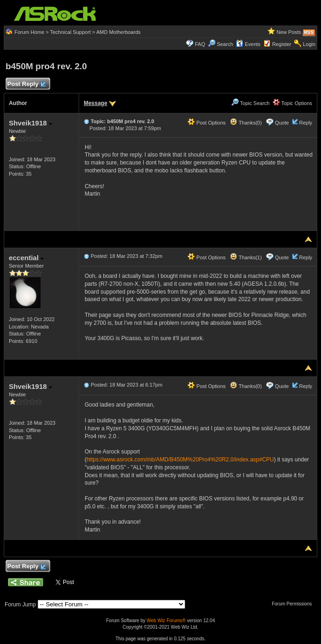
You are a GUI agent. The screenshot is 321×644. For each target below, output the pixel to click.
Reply (306, 123)
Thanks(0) (246, 123)
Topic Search (250, 103)
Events (248, 44)
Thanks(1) (246, 257)
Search (225, 44)
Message (96, 103)
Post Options (207, 123)
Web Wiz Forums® (166, 621)
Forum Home (29, 32)
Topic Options (293, 103)
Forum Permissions (294, 604)
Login (309, 44)
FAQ (200, 44)
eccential (26, 258)
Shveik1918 (30, 123)
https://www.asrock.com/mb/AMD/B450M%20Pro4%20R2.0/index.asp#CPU (180, 460)
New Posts (289, 32)
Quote (282, 123)
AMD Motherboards (118, 32)
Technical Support (70, 32)
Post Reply (27, 84)
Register (282, 44)
